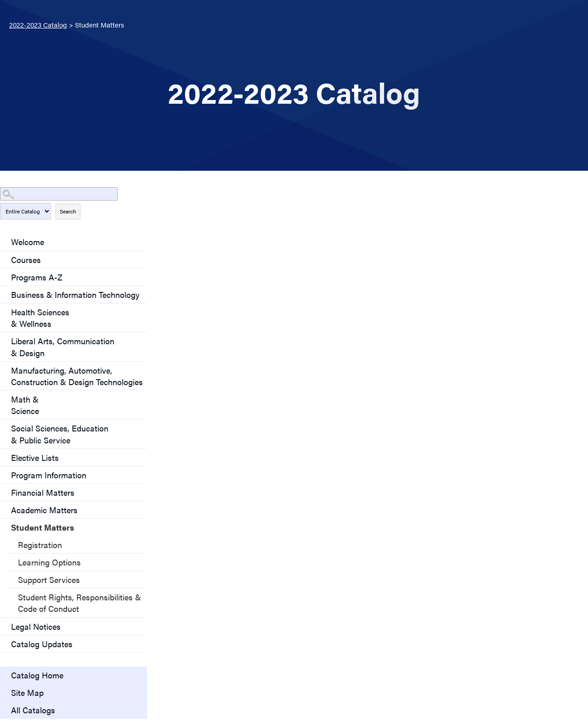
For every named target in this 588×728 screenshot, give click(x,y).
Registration (40, 545)
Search (68, 211)
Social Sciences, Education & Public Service (60, 434)
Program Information (49, 475)
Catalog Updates (42, 644)
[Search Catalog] (59, 194)
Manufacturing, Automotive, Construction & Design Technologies (77, 376)
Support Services (49, 580)
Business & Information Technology (75, 294)
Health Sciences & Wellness (40, 318)
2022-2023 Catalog (38, 25)
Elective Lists (35, 457)
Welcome (28, 242)
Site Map (27, 692)
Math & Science (25, 405)
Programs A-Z (37, 277)
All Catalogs (33, 710)
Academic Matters (44, 510)
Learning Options (49, 562)
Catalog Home (37, 675)
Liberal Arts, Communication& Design (63, 347)
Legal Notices (36, 626)
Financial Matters (43, 492)
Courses (26, 260)
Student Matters (42, 527)
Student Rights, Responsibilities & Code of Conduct (79, 603)
